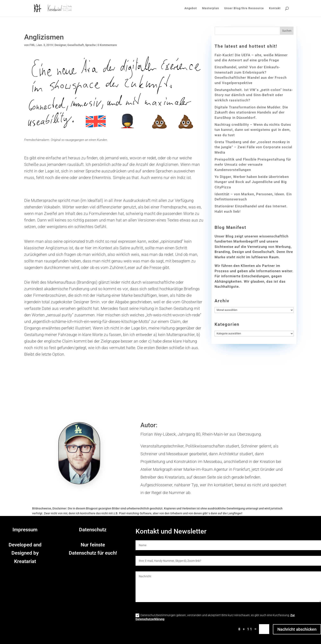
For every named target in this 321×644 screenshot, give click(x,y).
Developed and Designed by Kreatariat (25, 553)
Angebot (191, 8)
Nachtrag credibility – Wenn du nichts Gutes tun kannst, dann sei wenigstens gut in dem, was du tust (253, 130)
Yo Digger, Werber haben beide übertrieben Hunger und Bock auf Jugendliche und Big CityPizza (252, 182)
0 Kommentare (107, 45)
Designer (60, 45)
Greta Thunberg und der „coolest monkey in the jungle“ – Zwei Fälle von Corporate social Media (253, 147)
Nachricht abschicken (297, 629)
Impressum (25, 530)
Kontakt (275, 8)
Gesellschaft (76, 45)
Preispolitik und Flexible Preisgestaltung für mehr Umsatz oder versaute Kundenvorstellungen (253, 165)
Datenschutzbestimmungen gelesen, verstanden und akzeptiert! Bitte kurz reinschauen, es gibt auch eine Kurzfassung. (215, 617)
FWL (32, 45)
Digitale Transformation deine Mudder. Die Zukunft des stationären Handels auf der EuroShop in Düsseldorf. (251, 112)
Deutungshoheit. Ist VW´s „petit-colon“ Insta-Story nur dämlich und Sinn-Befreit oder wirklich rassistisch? (254, 95)
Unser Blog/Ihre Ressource (244, 8)
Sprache (90, 45)
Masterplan (211, 8)
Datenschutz (93, 530)
